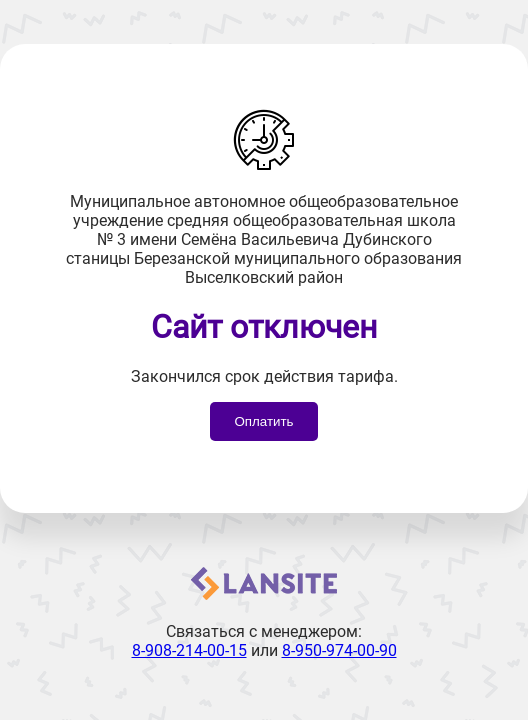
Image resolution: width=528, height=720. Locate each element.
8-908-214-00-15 (189, 650)
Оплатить (263, 421)
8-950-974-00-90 (339, 650)
